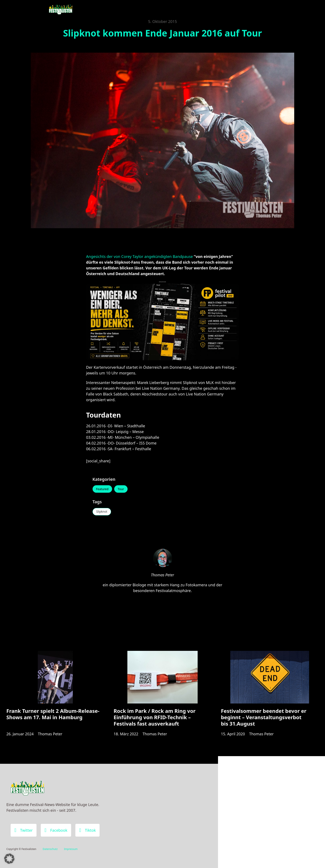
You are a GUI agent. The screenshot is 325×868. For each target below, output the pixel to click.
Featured (103, 489)
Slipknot (102, 512)
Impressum (71, 849)
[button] (9, 859)
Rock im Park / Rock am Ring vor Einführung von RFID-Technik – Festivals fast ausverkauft (155, 719)
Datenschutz (50, 849)
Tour (122, 489)
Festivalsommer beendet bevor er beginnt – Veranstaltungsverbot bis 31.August (264, 719)
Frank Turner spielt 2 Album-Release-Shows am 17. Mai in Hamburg (53, 715)
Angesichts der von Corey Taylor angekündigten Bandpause (140, 256)
